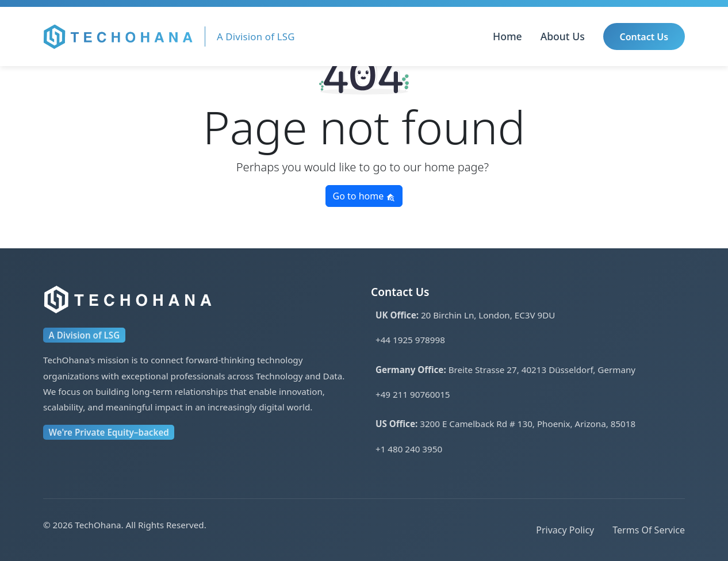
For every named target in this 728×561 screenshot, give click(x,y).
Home (507, 36)
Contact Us (644, 37)
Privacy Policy (565, 530)
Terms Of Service (649, 530)
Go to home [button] (364, 196)
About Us (563, 36)
